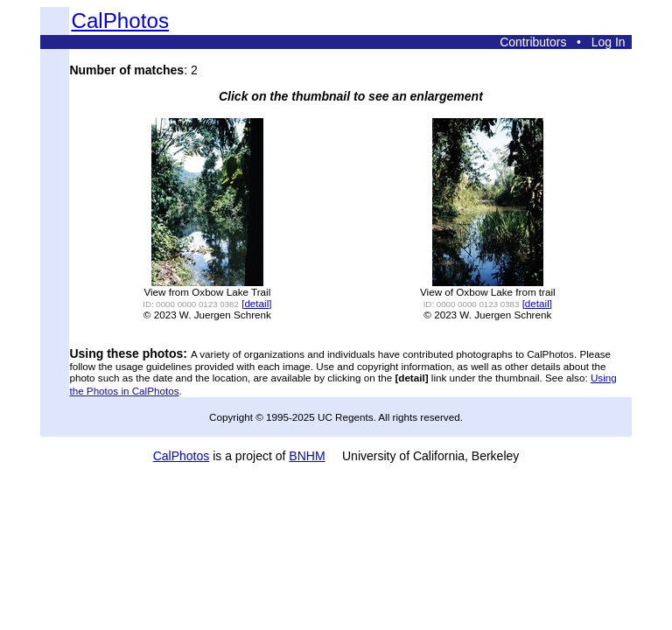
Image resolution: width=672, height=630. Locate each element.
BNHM (307, 456)
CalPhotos (120, 21)
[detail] (256, 303)
